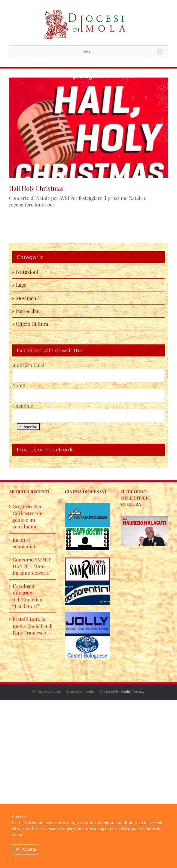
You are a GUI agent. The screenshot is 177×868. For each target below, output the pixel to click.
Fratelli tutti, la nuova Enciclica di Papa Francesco (33, 626)
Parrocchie (28, 311)
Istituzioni (27, 272)
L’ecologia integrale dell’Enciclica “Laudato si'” (27, 596)
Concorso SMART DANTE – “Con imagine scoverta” (32, 566)
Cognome (23, 406)
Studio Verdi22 (133, 691)
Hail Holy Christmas (36, 188)
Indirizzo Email (29, 365)
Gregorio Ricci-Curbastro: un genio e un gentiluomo (29, 516)
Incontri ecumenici (24, 543)
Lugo (21, 285)
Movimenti (28, 298)
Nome (19, 385)
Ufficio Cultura (32, 324)
